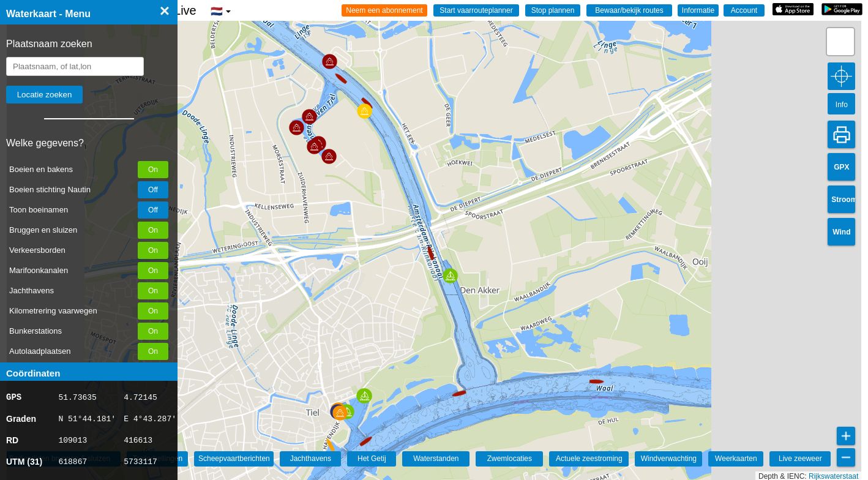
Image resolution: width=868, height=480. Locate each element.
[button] (461, 399)
